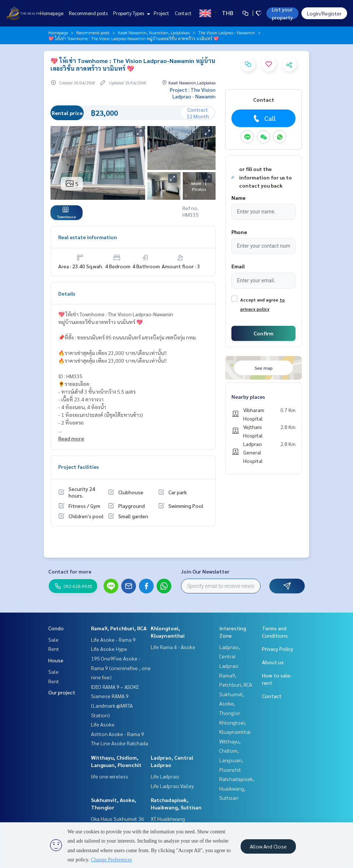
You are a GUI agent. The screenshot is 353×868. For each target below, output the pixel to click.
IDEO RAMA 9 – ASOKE (115, 687)
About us (273, 662)
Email (238, 266)
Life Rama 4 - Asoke (173, 647)
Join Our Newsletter (205, 571)
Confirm (263, 333)
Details (67, 293)
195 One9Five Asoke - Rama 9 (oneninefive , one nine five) (121, 668)
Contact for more (70, 571)
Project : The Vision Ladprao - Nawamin (193, 93)
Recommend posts (88, 13)
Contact (183, 13)
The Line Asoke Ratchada (120, 743)
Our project (62, 692)
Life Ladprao (165, 776)
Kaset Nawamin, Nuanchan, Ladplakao (154, 32)
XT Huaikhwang (168, 819)
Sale (53, 639)
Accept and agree (259, 300)
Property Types (131, 13)
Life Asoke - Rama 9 (113, 639)
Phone (239, 232)
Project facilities (78, 467)
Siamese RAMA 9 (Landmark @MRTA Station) (112, 705)
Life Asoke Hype (109, 649)
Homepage (52, 13)
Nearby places (248, 397)
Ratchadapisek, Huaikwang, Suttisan (237, 788)
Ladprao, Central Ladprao (230, 656)
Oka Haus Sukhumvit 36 (118, 819)
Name (238, 198)
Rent (54, 649)
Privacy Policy (278, 649)
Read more (71, 438)
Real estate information (88, 237)
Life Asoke (103, 724)
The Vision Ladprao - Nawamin (227, 32)
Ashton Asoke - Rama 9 (118, 734)
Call (264, 118)
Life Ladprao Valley (172, 786)
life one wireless (110, 776)
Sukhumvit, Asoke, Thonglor (232, 703)
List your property (282, 13)
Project (161, 13)
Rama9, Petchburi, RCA (119, 628)
